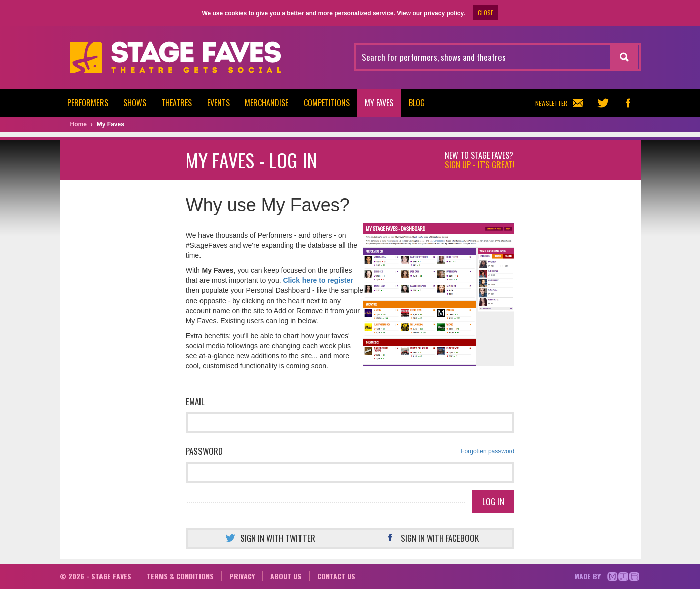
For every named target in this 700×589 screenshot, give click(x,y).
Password (350, 451)
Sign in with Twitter (269, 538)
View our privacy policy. (431, 13)
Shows (135, 103)
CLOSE (486, 12)
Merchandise (267, 103)
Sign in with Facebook (431, 538)
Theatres (177, 103)
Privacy (242, 576)
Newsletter (559, 103)
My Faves (379, 103)
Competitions (327, 103)
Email (195, 401)
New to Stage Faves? (480, 160)
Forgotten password (487, 451)
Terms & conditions (180, 576)
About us (286, 576)
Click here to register (318, 280)
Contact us (336, 576)
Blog (417, 103)
